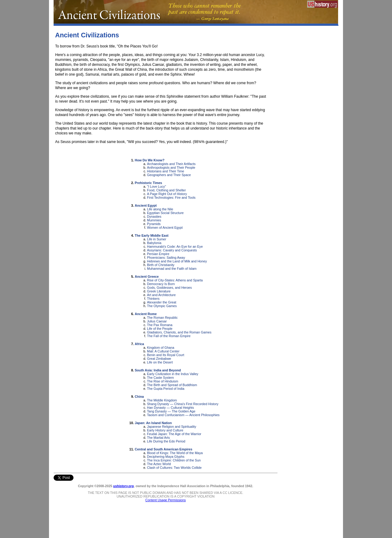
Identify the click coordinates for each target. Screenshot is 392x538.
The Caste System (160, 378)
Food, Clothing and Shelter (166, 190)
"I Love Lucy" (156, 186)
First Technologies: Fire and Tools (171, 198)
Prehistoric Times (148, 183)
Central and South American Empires (164, 449)
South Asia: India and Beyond (158, 370)
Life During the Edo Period (166, 441)
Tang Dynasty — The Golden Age (171, 411)
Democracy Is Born (161, 284)
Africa (139, 344)
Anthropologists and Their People (171, 167)
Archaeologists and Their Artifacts (171, 164)
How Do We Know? (150, 160)
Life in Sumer (157, 239)
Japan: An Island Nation (153, 423)
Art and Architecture (161, 295)
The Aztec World (159, 464)
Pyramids (154, 224)
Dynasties (154, 216)
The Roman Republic (162, 318)
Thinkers (153, 299)
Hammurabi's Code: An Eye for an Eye (175, 246)
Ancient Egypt (146, 205)
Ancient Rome (146, 314)
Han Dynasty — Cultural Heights (170, 408)
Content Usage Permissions (165, 500)
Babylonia (154, 243)
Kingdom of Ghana (161, 348)
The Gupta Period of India (166, 389)
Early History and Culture (165, 430)
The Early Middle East (152, 235)
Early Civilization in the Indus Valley (173, 374)
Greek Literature (159, 291)
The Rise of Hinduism (163, 381)
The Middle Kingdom (162, 400)
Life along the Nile (160, 209)
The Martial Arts (158, 438)
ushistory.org (123, 486)
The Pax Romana (160, 325)
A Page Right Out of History (167, 194)
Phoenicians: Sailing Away (166, 258)
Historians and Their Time (166, 171)
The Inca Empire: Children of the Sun (174, 460)
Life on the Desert (160, 362)
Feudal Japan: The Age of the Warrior (174, 434)
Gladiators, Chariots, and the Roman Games (179, 332)
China (139, 397)
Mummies (154, 220)
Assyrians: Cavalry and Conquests (172, 250)
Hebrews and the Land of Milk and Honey (177, 261)
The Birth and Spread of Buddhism (172, 385)
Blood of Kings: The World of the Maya (175, 453)
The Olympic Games (162, 306)
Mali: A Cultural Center (163, 351)
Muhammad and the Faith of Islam (172, 269)
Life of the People (160, 329)
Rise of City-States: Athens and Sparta (175, 280)
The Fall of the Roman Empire (169, 336)
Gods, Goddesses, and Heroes (169, 288)
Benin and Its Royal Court (166, 355)
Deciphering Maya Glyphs (166, 457)
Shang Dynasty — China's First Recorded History (183, 404)
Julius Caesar (157, 321)
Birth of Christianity (161, 265)
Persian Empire (158, 254)
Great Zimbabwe (159, 359)
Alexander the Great (162, 302)
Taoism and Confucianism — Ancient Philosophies (183, 415)
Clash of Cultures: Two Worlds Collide (174, 468)
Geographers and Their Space (169, 175)
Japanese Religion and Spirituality (172, 427)
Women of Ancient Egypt (165, 228)
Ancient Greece (147, 277)
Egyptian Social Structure (165, 213)
